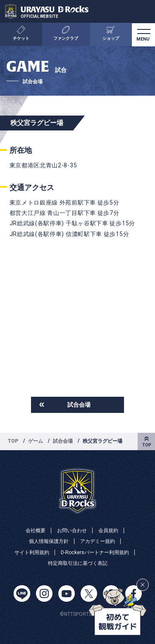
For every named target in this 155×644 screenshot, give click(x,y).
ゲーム (36, 441)
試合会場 (79, 405)
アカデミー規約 (98, 541)
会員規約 (108, 531)
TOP (13, 441)
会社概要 (36, 531)
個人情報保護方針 (49, 541)
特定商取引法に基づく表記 (78, 563)
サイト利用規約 (32, 552)
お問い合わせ (72, 531)
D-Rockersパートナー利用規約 (95, 552)
